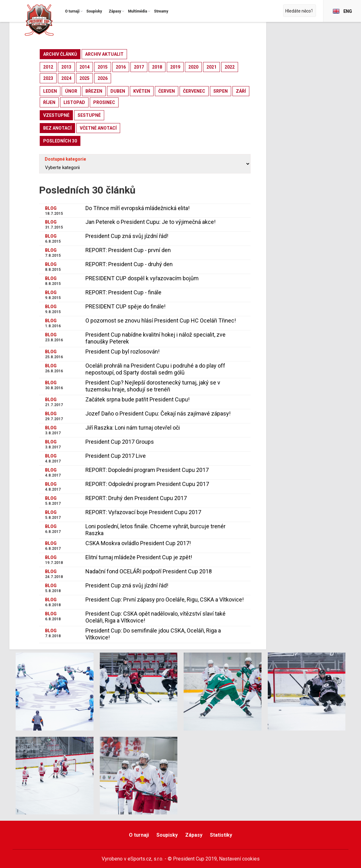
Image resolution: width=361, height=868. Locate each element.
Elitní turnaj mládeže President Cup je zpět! (139, 557)
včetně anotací (98, 128)
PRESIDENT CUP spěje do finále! (125, 306)
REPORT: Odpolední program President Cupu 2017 (147, 484)
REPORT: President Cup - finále (123, 292)
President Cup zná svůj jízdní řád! (127, 236)
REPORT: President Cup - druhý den (129, 264)
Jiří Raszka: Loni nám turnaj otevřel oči (133, 428)
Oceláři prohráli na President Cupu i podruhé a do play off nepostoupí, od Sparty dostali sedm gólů (155, 369)
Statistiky (221, 835)
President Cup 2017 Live (116, 456)
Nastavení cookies (239, 859)
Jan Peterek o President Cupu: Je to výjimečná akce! (150, 222)
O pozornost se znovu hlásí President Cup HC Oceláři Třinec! (161, 320)
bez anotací (57, 128)
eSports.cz (140, 859)
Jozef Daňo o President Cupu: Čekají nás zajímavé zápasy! (158, 413)
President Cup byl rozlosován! (122, 351)
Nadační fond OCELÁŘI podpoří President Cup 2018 (149, 571)
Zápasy (194, 835)
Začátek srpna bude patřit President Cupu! (137, 399)
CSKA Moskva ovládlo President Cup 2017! (138, 543)
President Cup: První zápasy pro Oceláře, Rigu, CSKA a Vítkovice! (165, 599)
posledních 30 (60, 141)
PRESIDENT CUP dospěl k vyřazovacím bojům (142, 278)
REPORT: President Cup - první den (128, 250)
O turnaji (139, 835)
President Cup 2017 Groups (120, 442)
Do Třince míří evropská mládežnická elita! (137, 208)
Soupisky (167, 835)
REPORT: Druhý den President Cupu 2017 (136, 498)
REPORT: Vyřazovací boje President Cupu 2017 (143, 512)
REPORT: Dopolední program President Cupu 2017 (147, 470)
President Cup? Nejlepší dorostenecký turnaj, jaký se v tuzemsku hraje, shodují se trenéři (153, 386)
